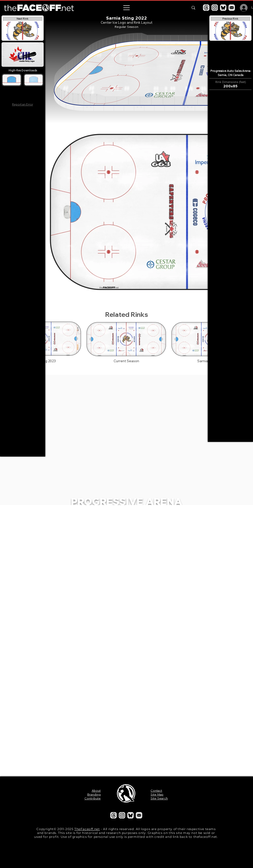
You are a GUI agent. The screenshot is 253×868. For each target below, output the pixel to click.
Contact (156, 791)
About (96, 791)
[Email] (232, 8)
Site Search (159, 798)
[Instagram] (215, 8)
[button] (126, 8)
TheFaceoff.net (87, 829)
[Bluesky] (223, 8)
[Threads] (206, 8)
